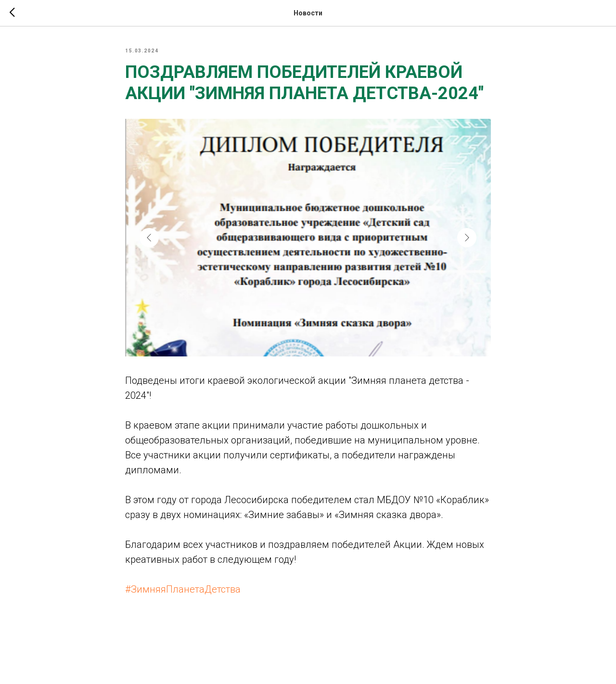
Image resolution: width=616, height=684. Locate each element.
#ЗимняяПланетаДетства (183, 589)
